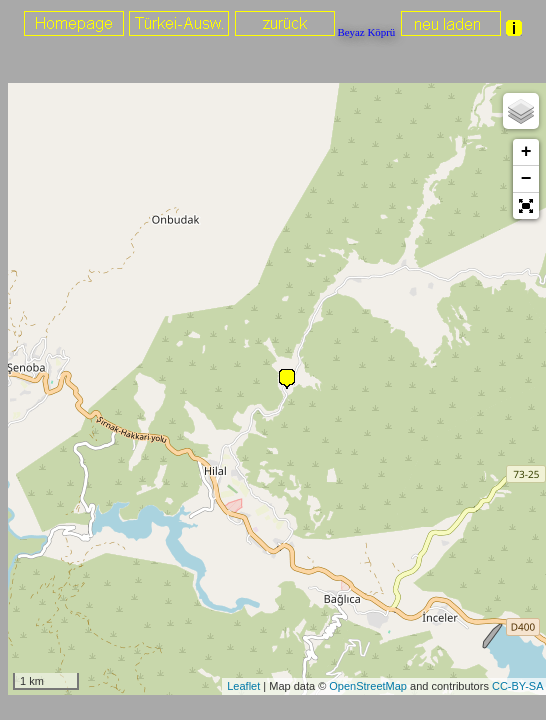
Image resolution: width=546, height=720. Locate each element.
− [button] (526, 179)
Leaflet (243, 686)
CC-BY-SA (518, 686)
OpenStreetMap (368, 686)
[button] (526, 206)
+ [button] (526, 152)
